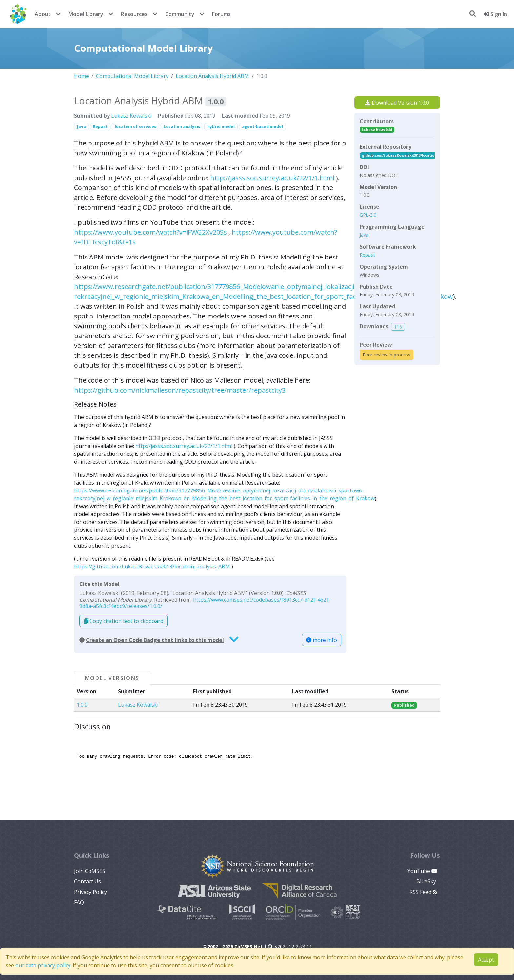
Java (81, 127)
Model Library (86, 14)
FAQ (79, 902)
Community (180, 14)
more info (322, 640)
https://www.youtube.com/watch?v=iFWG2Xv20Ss (150, 232)
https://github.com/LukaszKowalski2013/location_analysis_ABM (152, 567)
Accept (486, 960)
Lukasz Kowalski (131, 116)
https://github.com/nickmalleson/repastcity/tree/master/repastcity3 (180, 390)
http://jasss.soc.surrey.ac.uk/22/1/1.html (272, 178)
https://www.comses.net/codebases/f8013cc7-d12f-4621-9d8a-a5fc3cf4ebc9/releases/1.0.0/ (205, 603)
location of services (136, 127)
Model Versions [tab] (112, 678)
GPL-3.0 (368, 215)
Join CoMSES (90, 871)
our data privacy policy (43, 965)
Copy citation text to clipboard (123, 621)
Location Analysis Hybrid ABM (212, 76)
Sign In (495, 14)
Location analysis (182, 127)
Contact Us (88, 881)
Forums (221, 14)
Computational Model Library (132, 76)
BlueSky (427, 881)
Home (81, 76)
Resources (134, 14)
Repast (100, 127)
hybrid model (221, 127)
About (43, 14)
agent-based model (262, 127)
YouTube (422, 871)
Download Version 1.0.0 (397, 103)
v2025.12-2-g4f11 (290, 946)
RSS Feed (423, 892)
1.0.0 (82, 705)
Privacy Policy (90, 892)
